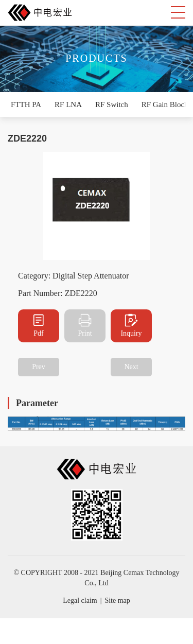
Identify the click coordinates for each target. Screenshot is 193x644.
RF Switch (112, 105)
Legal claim (80, 601)
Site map (117, 601)
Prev (39, 367)
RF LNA (68, 105)
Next (131, 367)
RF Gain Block (165, 105)
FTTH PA (26, 105)
